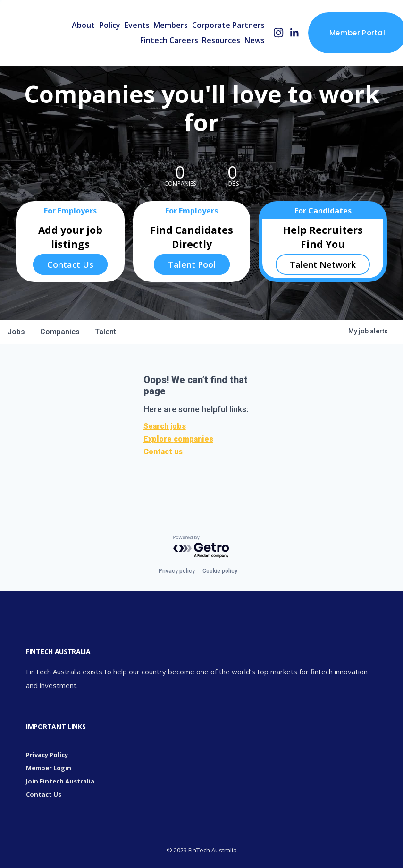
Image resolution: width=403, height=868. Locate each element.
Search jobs (165, 426)
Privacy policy (177, 571)
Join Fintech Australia (60, 781)
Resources (221, 40)
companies (60, 332)
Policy (110, 25)
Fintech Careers (169, 40)
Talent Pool (192, 264)
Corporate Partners (228, 25)
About (83, 25)
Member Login (49, 768)
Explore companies (178, 439)
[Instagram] (279, 33)
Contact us (163, 452)
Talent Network (323, 264)
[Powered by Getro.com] (201, 547)
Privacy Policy (47, 755)
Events (137, 25)
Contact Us (70, 264)
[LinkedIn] (294, 33)
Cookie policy (220, 571)
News (255, 40)
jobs (16, 332)
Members (171, 25)
